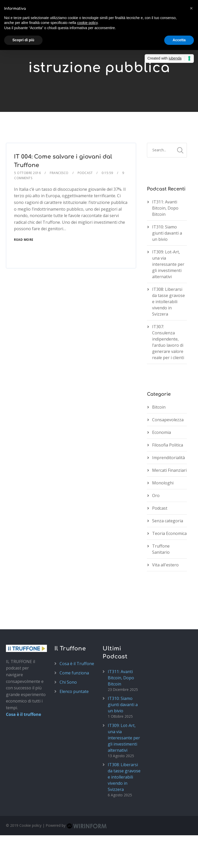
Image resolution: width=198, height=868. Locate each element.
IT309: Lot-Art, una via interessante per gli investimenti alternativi (168, 264)
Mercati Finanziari (169, 470)
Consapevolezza (168, 420)
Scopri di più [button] (23, 40)
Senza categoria (168, 521)
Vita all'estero (165, 565)
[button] (191, 8)
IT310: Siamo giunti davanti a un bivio (167, 233)
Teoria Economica (169, 533)
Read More (24, 240)
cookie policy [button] (87, 23)
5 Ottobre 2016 (27, 173)
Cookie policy (30, 825)
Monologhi (163, 483)
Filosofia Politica (168, 445)
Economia (162, 432)
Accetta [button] (179, 40)
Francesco (59, 173)
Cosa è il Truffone (77, 664)
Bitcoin (159, 407)
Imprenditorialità (168, 458)
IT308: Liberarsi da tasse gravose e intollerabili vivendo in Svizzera (168, 302)
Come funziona (74, 673)
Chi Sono (68, 682)
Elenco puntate (74, 691)
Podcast (85, 173)
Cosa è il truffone (23, 714)
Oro (156, 495)
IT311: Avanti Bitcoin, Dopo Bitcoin (165, 208)
